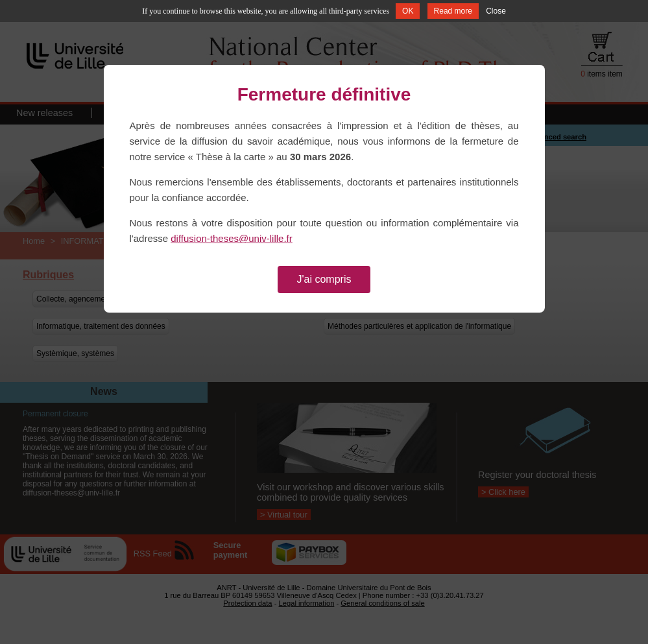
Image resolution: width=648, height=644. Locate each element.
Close (496, 11)
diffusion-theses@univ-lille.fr (232, 238)
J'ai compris (324, 279)
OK (408, 11)
